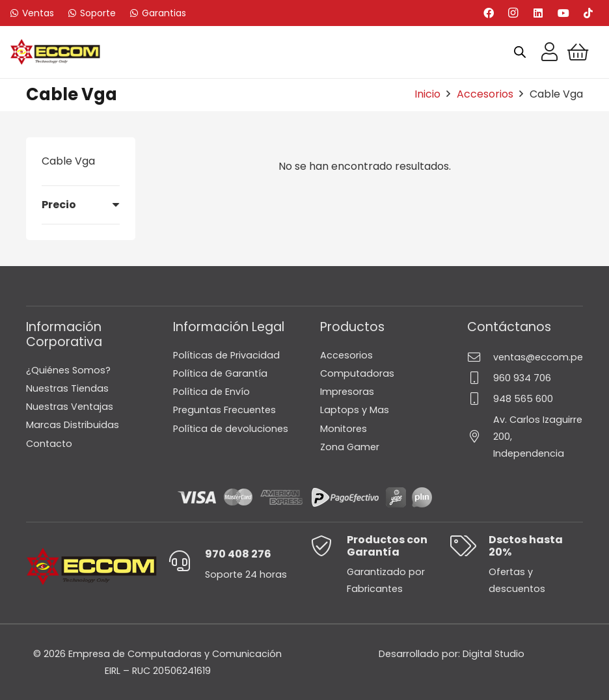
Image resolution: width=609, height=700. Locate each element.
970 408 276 (238, 554)
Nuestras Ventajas (70, 407)
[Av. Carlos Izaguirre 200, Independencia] (480, 436)
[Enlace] (549, 52)
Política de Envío (211, 392)
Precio (59, 205)
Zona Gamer (350, 447)
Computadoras (357, 373)
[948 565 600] (480, 398)
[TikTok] (588, 13)
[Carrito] (578, 52)
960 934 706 (522, 378)
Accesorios (485, 94)
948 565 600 (523, 399)
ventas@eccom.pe (538, 357)
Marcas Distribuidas (73, 425)
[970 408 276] (186, 561)
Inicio (427, 94)
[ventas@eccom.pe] (480, 357)
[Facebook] (489, 13)
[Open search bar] (520, 52)
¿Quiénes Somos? (68, 370)
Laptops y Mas (355, 410)
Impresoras (347, 392)
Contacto (49, 444)
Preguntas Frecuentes (224, 410)
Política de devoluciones (231, 429)
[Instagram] (513, 13)
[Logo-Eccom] (55, 52)
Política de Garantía (220, 373)
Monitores (344, 429)
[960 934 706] (480, 378)
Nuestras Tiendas (67, 388)
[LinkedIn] (538, 13)
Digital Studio (494, 654)
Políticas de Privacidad (226, 355)
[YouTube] (563, 13)
